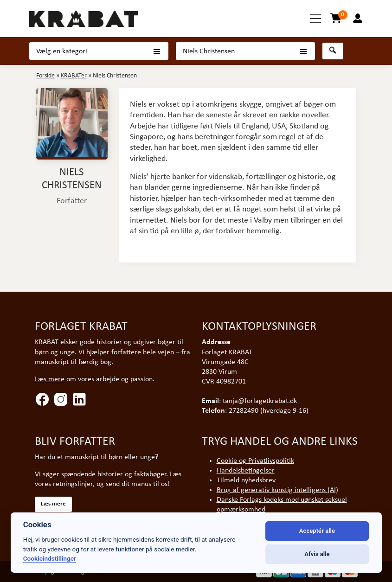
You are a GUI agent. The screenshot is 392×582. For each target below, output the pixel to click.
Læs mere (50, 379)
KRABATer (74, 76)
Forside (45, 76)
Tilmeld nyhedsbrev (246, 480)
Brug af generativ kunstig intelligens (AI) (277, 490)
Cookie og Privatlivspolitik (255, 461)
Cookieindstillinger (50, 558)
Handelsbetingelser (246, 471)
